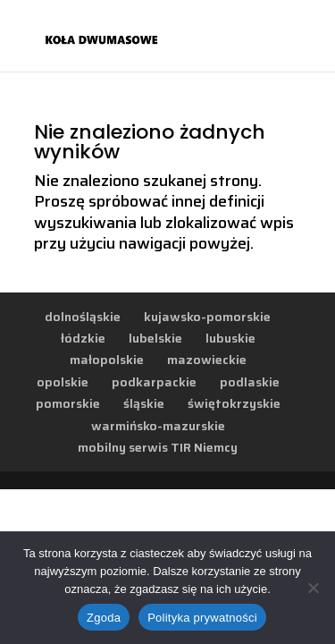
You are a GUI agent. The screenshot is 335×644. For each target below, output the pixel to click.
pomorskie (68, 403)
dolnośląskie (83, 317)
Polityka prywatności (202, 618)
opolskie (63, 382)
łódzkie (83, 338)
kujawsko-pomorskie (207, 317)
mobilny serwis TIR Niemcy (158, 447)
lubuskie (230, 338)
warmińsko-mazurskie (158, 426)
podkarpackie (154, 382)
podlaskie (250, 382)
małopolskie (107, 360)
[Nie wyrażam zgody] (313, 588)
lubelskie (155, 338)
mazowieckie (207, 360)
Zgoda (104, 618)
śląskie (144, 403)
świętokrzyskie (234, 403)
